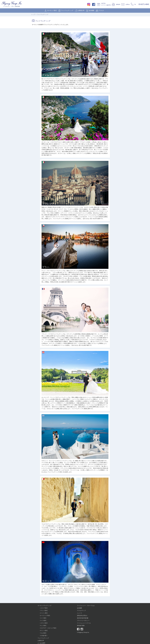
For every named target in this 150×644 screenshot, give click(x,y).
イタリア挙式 (44, 608)
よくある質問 (41, 643)
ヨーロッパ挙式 (52, 10)
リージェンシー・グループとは (86, 606)
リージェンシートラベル (84, 623)
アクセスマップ (81, 611)
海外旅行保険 (81, 626)
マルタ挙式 (43, 633)
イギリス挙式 (44, 623)
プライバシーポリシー (83, 621)
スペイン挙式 (44, 613)
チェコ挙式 (43, 626)
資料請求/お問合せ (82, 616)
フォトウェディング (67, 10)
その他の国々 (44, 636)
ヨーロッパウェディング (44, 606)
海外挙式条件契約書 (83, 618)
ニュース (79, 613)
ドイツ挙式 (43, 618)
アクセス (101, 10)
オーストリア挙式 (45, 616)
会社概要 (91, 10)
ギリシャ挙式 (44, 631)
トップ (33, 14)
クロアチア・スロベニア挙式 (48, 628)
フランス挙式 (44, 611)
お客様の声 (81, 10)
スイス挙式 (43, 621)
